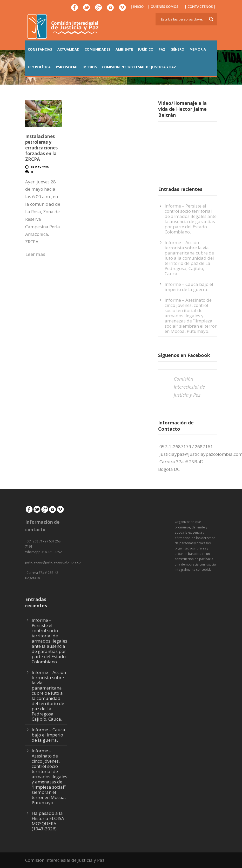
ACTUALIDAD (68, 49)
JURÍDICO (146, 49)
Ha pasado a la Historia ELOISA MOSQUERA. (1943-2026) (48, 821)
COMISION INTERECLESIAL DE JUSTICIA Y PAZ (139, 67)
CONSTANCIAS (40, 49)
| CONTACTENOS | (200, 6)
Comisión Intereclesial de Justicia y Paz (189, 387)
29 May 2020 (39, 167)
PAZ (162, 49)
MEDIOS (90, 67)
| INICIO (137, 6)
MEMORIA (198, 49)
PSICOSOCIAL (67, 67)
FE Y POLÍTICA (39, 67)
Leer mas (35, 254)
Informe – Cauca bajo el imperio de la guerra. (189, 287)
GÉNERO (177, 49)
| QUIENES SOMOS (163, 6)
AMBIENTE (124, 49)
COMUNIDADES (98, 49)
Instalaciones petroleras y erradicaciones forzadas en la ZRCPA (41, 148)
